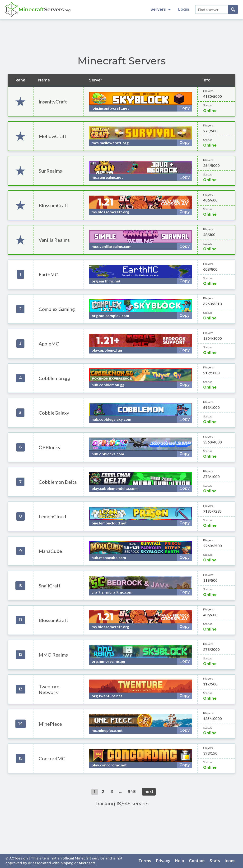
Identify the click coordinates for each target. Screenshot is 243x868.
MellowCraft (53, 136)
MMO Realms (53, 655)
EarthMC (48, 274)
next (149, 792)
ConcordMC (52, 758)
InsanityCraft (53, 102)
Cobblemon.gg (54, 378)
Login (184, 9)
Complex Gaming (57, 309)
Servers (161, 9)
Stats (215, 861)
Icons (230, 861)
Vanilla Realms (54, 240)
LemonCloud (52, 516)
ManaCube (50, 551)
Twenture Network (49, 689)
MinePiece (50, 724)
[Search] (233, 9)
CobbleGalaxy (54, 413)
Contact (197, 861)
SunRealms (50, 171)
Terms (145, 861)
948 (132, 792)
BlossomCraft (54, 205)
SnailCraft (50, 586)
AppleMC (49, 344)
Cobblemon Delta (58, 482)
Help (180, 861)
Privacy (163, 861)
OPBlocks (49, 447)
